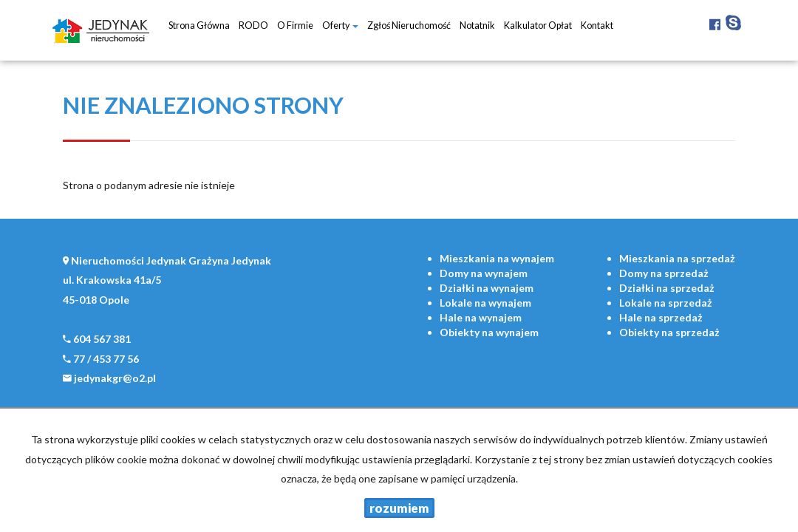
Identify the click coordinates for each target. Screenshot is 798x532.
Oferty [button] (340, 25)
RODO (253, 25)
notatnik (477, 25)
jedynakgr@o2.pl (115, 378)
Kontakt (597, 25)
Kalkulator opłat (538, 25)
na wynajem (497, 258)
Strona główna (199, 25)
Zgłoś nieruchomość (409, 25)
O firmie (295, 25)
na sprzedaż (677, 258)
